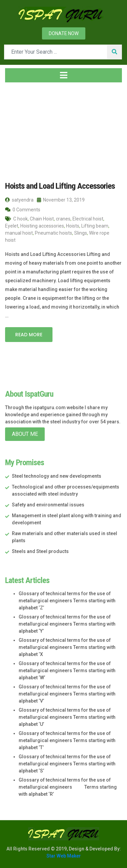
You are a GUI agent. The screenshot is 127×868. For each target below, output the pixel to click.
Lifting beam (95, 226)
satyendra (19, 200)
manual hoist (19, 233)
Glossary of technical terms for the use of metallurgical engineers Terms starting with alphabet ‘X (67, 647)
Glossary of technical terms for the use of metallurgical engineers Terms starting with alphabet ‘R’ (68, 787)
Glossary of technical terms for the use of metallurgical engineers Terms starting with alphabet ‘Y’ (67, 624)
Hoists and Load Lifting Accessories (58, 186)
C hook (20, 218)
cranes (63, 218)
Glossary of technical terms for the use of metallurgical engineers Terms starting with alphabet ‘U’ (67, 717)
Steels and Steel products (40, 551)
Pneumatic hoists (54, 233)
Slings (81, 233)
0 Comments (23, 209)
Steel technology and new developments (57, 476)
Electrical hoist (88, 218)
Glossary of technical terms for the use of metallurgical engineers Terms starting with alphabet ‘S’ (67, 763)
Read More (29, 334)
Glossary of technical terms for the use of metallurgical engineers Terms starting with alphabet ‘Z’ (67, 600)
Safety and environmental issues (48, 504)
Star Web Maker (64, 856)
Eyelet (12, 226)
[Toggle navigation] (63, 75)
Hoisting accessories (42, 226)
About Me (25, 434)
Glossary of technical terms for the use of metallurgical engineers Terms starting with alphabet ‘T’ (67, 740)
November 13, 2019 (61, 200)
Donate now (64, 33)
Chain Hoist (42, 218)
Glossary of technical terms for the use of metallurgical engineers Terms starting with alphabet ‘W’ (67, 670)
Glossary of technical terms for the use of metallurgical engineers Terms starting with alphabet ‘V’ (67, 693)
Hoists (73, 226)
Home (16, 128)
